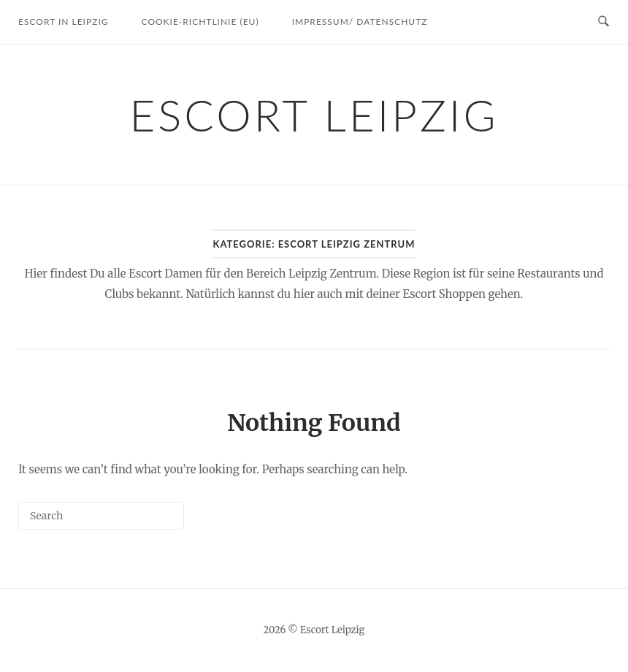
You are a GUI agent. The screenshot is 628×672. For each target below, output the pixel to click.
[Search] (151, 521)
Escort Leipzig (314, 115)
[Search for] (101, 516)
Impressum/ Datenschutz (360, 22)
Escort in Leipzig (64, 22)
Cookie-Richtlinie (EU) (200, 22)
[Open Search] (604, 22)
